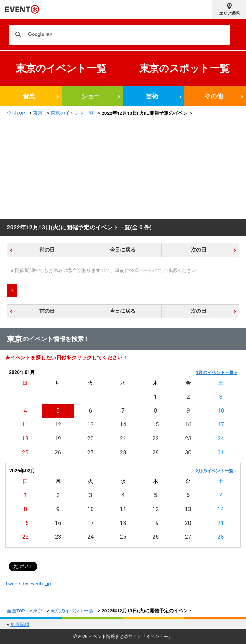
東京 (38, 113)
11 (25, 425)
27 (91, 453)
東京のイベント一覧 (61, 68)
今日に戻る (123, 250)
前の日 (47, 250)
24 (221, 439)
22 (155, 439)
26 (58, 453)
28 (123, 453)
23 (188, 439)
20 (91, 439)
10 (221, 411)
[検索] (118, 35)
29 (155, 453)
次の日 (199, 250)
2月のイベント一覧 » (216, 471)
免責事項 (20, 624)
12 (58, 425)
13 (91, 425)
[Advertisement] (123, 167)
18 (25, 439)
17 (221, 425)
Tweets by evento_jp (28, 584)
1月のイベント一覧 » (217, 373)
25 (25, 453)
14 (123, 425)
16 (188, 425)
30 (188, 453)
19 (58, 439)
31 (221, 453)
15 (155, 425)
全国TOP (16, 113)
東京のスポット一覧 (184, 68)
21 (123, 439)
